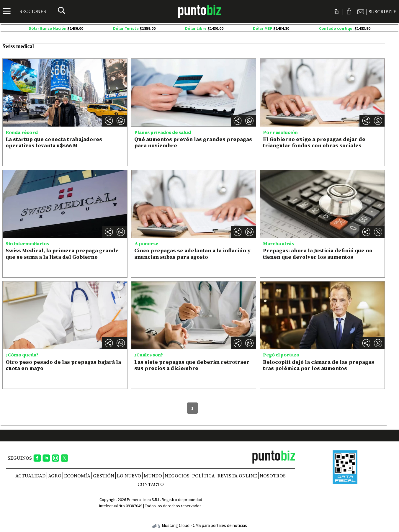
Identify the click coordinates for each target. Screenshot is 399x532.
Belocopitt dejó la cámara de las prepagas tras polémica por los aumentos (319, 365)
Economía (77, 476)
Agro (55, 476)
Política (203, 476)
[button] (121, 121)
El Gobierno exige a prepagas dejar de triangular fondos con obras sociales (314, 142)
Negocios (177, 476)
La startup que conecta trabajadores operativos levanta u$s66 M (54, 142)
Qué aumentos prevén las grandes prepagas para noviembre (193, 142)
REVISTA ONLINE (237, 476)
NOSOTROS (273, 476)
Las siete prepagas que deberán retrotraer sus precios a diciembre (192, 365)
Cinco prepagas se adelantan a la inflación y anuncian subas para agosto (192, 254)
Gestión (104, 476)
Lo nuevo (129, 476)
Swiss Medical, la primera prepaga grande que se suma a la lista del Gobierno (62, 254)
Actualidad (30, 476)
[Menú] (24, 11)
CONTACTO (151, 484)
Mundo (153, 476)
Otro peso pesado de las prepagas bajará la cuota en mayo (63, 365)
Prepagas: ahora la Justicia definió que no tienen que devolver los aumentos (318, 254)
